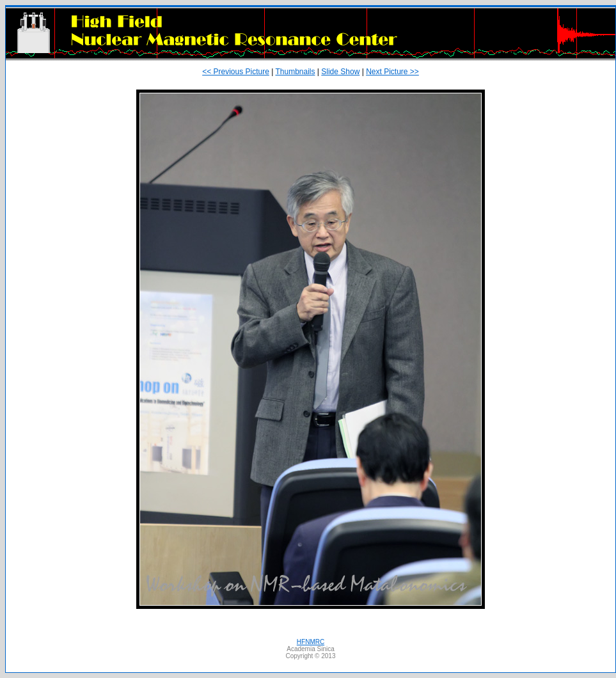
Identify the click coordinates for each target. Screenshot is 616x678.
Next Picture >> (392, 72)
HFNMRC (311, 642)
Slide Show (340, 72)
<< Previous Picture (236, 72)
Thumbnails (295, 72)
